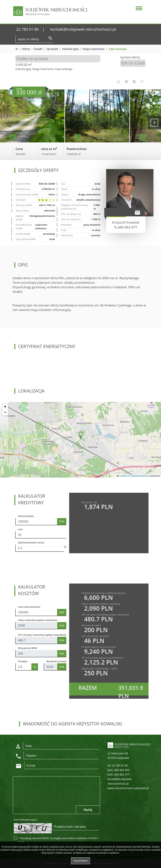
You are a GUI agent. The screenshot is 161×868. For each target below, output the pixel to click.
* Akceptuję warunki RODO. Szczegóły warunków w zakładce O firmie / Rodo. (58, 840)
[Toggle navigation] (138, 9)
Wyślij (88, 810)
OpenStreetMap (139, 476)
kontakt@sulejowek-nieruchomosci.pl (83, 29)
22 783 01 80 (27, 29)
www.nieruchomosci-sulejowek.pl (128, 788)
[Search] (34, 39)
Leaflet (122, 476)
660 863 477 (126, 227)
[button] (81, 436)
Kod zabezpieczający (25, 820)
